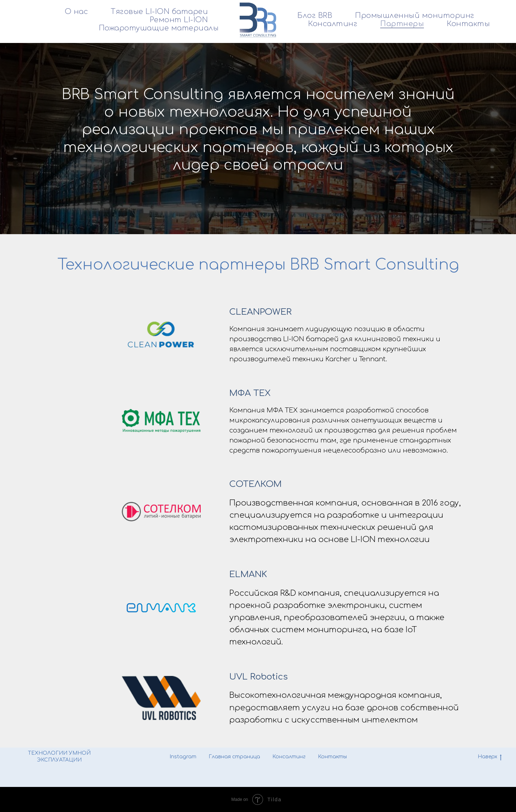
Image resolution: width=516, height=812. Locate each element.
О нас (77, 12)
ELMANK (248, 574)
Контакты (468, 24)
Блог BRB (315, 16)
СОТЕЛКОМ (255, 484)
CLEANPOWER (261, 312)
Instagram (183, 757)
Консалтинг (333, 24)
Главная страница (234, 757)
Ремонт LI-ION (179, 20)
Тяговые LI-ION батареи (159, 12)
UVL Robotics (259, 677)
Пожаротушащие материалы (159, 28)
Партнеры (402, 24)
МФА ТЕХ (250, 393)
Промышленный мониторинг (415, 16)
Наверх (490, 757)
